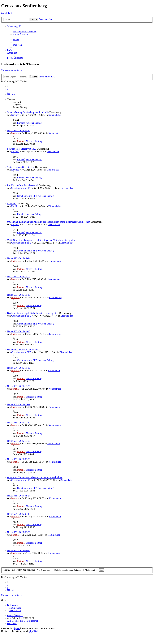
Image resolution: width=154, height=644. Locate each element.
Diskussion (12, 605)
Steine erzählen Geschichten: (21, 167)
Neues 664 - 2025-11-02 (19, 368)
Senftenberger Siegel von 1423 (22, 149)
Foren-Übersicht (15, 58)
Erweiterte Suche (47, 19)
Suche (34, 19)
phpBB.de (34, 631)
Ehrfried (15, 115)
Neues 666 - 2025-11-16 (19, 331)
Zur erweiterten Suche (12, 70)
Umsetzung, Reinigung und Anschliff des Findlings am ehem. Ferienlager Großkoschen (49, 222)
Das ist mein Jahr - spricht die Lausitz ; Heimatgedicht (33, 313)
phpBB (16, 628)
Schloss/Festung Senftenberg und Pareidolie (28, 112)
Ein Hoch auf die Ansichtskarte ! (23, 185)
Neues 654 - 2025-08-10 (19, 514)
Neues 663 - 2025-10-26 (19, 386)
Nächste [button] (11, 94)
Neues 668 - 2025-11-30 (19, 295)
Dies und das (54, 115)
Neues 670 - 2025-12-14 (19, 258)
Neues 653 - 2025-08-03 (19, 532)
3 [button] (8, 92)
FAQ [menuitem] (9, 50)
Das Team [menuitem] (18, 45)
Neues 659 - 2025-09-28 (19, 459)
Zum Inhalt (7, 13)
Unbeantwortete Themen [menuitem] (25, 32)
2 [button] (8, 89)
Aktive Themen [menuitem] (20, 34)
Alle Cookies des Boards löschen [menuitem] (23, 621)
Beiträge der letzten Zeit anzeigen (28, 570)
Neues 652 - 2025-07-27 (19, 550)
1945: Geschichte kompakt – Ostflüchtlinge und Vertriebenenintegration (41, 240)
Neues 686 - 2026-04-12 (19, 131)
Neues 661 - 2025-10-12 (19, 423)
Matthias (15, 133)
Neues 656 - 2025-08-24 (19, 496)
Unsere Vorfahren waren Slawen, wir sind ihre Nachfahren (35, 477)
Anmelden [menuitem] (12, 53)
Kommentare (55, 133)
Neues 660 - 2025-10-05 (19, 441)
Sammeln (12, 204)
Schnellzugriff (14, 26)
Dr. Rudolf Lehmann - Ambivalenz (24, 350)
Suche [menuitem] (16, 40)
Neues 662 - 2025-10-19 (19, 404)
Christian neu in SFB (21, 188)
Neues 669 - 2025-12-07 (19, 277)
